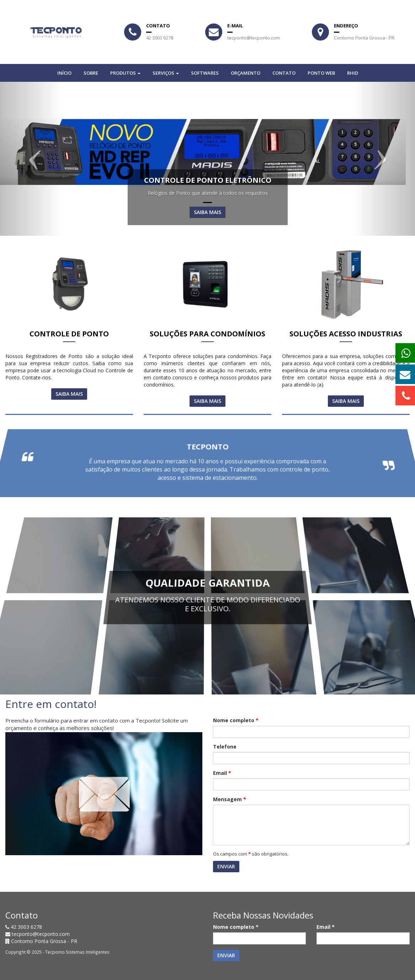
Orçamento (246, 73)
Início (64, 73)
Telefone (225, 747)
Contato (284, 73)
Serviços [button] (166, 73)
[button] (31, 159)
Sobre (91, 73)
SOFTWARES (205, 73)
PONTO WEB (321, 73)
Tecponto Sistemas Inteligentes (77, 952)
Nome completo (236, 720)
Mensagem (230, 799)
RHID (353, 73)
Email (222, 773)
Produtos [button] (125, 73)
